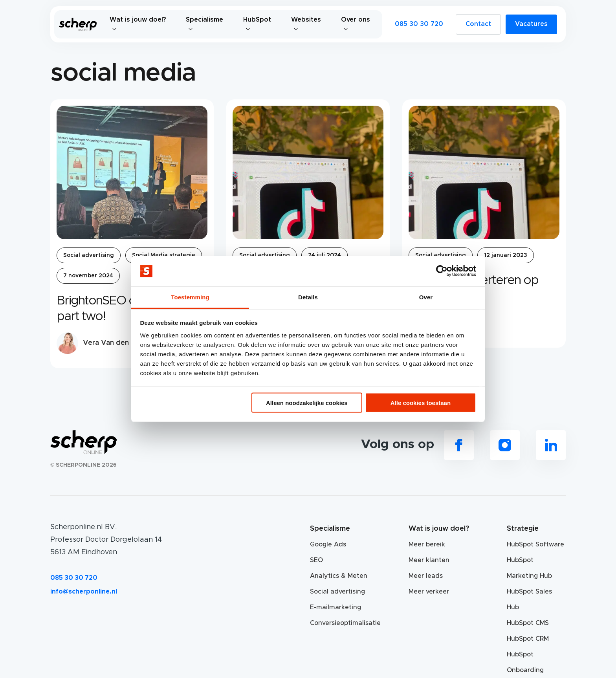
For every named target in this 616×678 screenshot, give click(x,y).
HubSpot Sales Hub (529, 599)
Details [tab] (308, 297)
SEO (316, 560)
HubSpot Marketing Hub (529, 568)
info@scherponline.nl (84, 592)
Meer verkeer (429, 592)
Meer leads (426, 576)
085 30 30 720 (419, 24)
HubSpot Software (535, 544)
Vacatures (531, 24)
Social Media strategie (164, 255)
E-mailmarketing (335, 607)
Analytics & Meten (339, 576)
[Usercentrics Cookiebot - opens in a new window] (442, 271)
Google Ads (328, 544)
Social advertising (89, 255)
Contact (478, 24)
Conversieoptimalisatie (339, 623)
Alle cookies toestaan (421, 403)
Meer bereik (427, 544)
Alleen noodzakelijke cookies (307, 403)
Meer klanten (429, 560)
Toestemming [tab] (190, 297)
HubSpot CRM (528, 639)
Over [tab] (426, 297)
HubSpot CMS (528, 623)
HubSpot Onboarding (525, 662)
